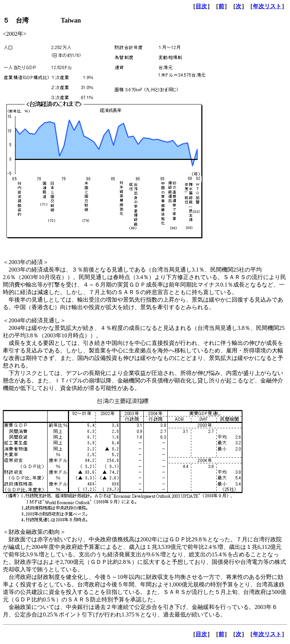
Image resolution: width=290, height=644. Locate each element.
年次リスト (267, 6)
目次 (201, 6)
